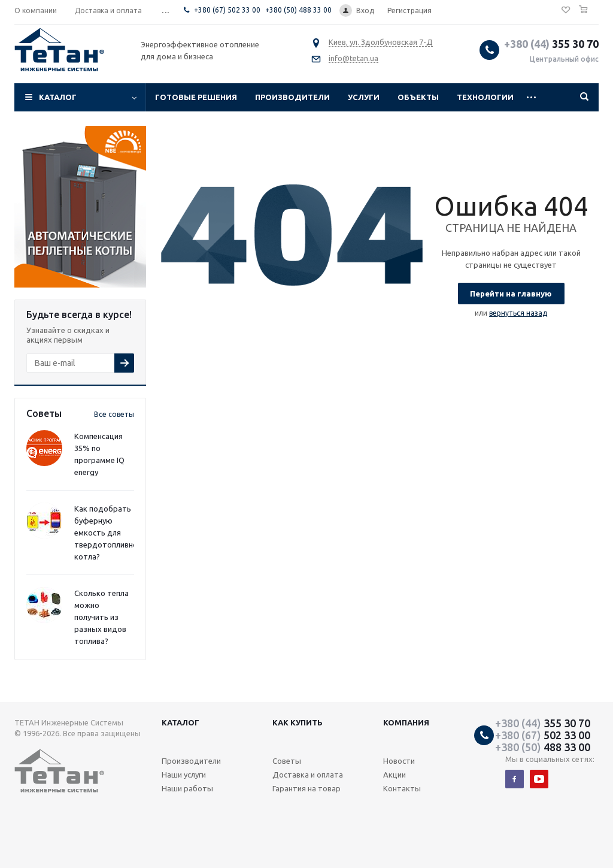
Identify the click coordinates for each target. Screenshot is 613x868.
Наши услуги (184, 775)
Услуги (364, 97)
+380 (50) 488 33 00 (298, 10)
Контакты (402, 788)
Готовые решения (196, 97)
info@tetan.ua (353, 58)
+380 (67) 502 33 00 (227, 10)
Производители (292, 97)
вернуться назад (518, 313)
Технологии (485, 97)
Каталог (58, 97)
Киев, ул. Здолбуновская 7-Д (381, 42)
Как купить (298, 722)
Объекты (418, 97)
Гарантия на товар (306, 788)
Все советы (114, 414)
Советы (287, 761)
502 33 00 (543, 735)
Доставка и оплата (308, 775)
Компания (406, 722)
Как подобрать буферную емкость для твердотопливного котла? (110, 533)
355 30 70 (551, 44)
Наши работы (187, 788)
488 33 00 (543, 747)
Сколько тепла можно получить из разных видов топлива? (101, 617)
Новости (399, 761)
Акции (394, 775)
